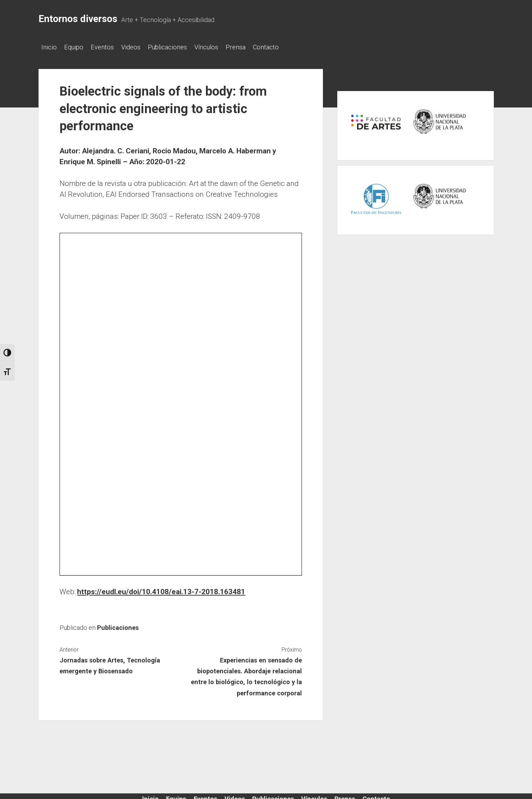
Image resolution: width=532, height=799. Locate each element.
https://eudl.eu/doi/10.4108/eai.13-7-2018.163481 (161, 590)
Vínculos (224, 47)
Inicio (49, 47)
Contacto (290, 47)
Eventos (109, 47)
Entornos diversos (78, 19)
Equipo (77, 47)
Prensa (257, 47)
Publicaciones (181, 47)
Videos (141, 47)
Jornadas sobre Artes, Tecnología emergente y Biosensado (110, 663)
